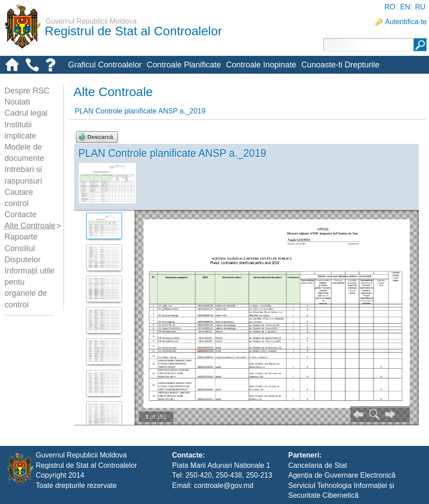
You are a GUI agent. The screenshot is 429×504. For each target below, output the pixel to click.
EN (405, 7)
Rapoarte (21, 237)
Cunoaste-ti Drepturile (340, 65)
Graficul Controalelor (105, 65)
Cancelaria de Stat (318, 465)
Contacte (21, 214)
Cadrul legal (26, 113)
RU (420, 7)
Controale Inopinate (261, 65)
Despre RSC (27, 91)
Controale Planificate (184, 65)
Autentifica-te (406, 22)
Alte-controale (93, 80)
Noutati (17, 102)
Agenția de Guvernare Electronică (342, 475)
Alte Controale (30, 226)
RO (390, 7)
